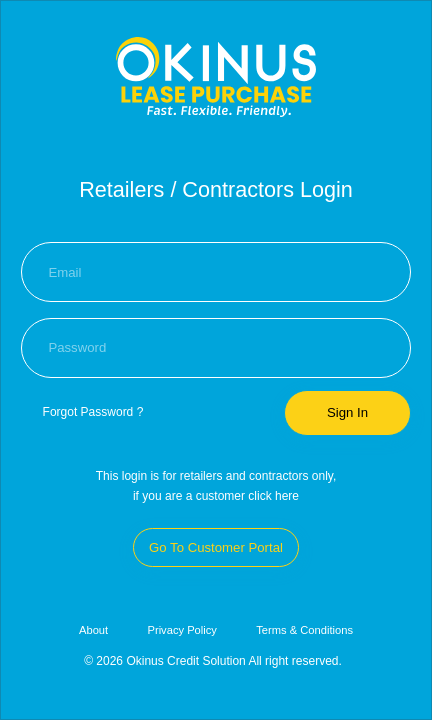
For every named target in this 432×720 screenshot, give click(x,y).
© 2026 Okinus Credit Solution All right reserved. (213, 661)
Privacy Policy (181, 630)
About (93, 630)
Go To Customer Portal (216, 547)
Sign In (347, 412)
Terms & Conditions (304, 630)
